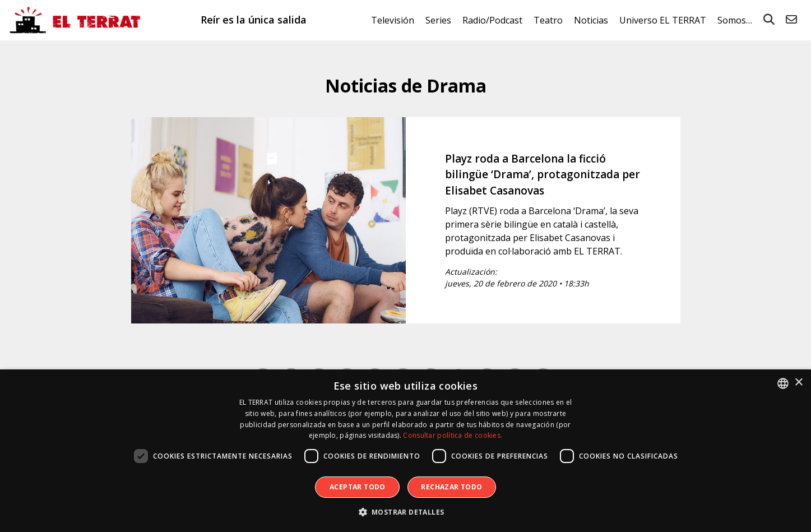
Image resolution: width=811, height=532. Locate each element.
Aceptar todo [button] (358, 487)
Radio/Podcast (492, 20)
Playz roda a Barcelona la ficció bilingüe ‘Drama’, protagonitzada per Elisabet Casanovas (543, 175)
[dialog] (405, 451)
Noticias (591, 20)
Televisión (393, 20)
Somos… (735, 20)
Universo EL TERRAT (663, 20)
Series (438, 20)
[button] (406, 512)
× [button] (798, 383)
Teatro (548, 20)
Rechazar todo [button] (451, 487)
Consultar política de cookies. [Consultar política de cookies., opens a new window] (453, 435)
